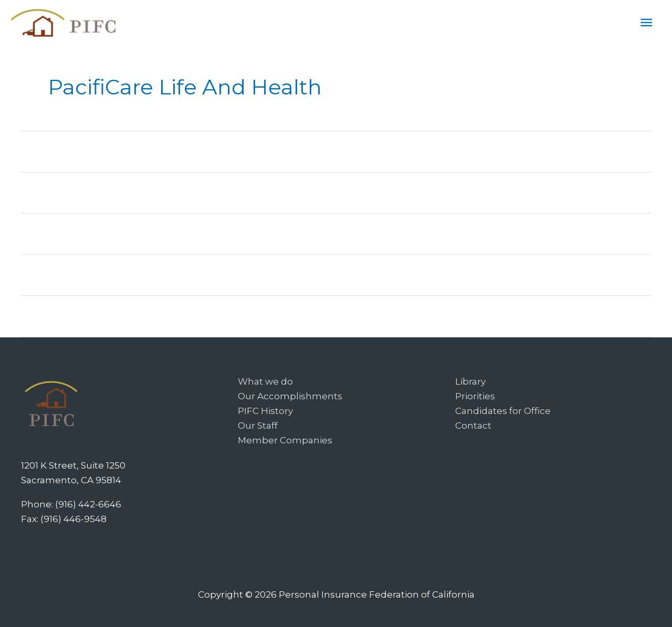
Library (470, 381)
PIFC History (265, 411)
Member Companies (285, 440)
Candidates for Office (503, 411)
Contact (473, 426)
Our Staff (258, 426)
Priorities (475, 396)
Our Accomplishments (290, 396)
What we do (265, 381)
